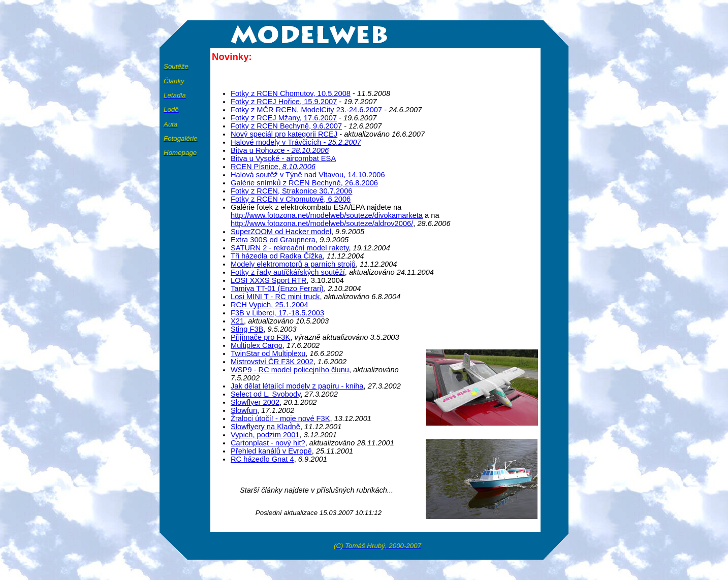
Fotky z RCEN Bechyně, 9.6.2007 (286, 126)
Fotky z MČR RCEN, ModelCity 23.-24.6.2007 (306, 110)
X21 (237, 321)
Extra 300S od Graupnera (273, 240)
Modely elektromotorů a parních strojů (293, 264)
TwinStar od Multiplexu (268, 353)
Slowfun (244, 410)
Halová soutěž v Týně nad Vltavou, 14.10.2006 (308, 175)
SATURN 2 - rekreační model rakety (290, 248)
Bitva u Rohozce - (280, 150)
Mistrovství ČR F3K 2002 (272, 362)
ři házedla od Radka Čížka (277, 256)
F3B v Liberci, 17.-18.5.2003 (277, 313)
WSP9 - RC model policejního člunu (290, 370)
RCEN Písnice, (273, 167)
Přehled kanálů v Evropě (271, 451)
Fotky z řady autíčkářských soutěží (288, 272)
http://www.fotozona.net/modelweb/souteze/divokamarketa (327, 215)
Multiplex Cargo (257, 345)
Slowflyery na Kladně (265, 427)
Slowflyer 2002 (255, 402)
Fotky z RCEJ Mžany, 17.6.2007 (284, 118)
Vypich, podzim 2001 (265, 435)
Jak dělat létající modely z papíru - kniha (297, 386)
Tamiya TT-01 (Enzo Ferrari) (277, 288)
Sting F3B (247, 329)
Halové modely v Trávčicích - (296, 142)
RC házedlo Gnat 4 (262, 459)
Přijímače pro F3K (260, 337)
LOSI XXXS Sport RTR (269, 280)
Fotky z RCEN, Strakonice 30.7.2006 (292, 191)
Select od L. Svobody (265, 394)
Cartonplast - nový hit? (268, 443)
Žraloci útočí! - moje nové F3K (280, 418)
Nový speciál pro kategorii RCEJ (284, 134)
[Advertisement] (471, 65)
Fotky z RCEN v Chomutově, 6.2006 (291, 199)
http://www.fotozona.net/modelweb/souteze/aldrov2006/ (322, 223)
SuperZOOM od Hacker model (281, 232)
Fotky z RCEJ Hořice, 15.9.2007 (284, 102)
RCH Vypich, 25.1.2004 (270, 305)
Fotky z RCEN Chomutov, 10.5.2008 (291, 93)
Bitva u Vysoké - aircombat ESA (283, 158)
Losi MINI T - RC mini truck (275, 297)
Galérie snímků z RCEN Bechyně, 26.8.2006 (304, 183)
